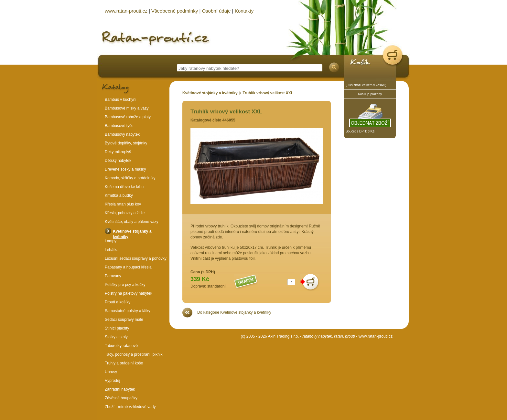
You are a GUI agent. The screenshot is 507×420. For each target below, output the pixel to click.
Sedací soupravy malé (124, 320)
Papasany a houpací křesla (128, 267)
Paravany (113, 276)
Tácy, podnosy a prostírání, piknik (134, 354)
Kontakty (244, 11)
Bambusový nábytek (122, 134)
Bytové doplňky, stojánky (126, 143)
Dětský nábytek (118, 161)
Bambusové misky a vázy (127, 108)
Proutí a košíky (118, 302)
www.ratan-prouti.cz (376, 336)
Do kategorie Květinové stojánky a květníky (234, 312)
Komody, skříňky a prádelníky (130, 178)
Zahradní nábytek (120, 389)
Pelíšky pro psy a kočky (125, 285)
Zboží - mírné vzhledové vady (130, 407)
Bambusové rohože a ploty (128, 117)
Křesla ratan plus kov (123, 204)
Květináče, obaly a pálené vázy (131, 222)
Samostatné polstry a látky (128, 311)
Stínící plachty (117, 328)
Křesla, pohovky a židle (125, 213)
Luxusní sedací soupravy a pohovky (136, 258)
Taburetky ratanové (121, 346)
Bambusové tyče (119, 126)
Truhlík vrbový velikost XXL (268, 93)
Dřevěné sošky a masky (125, 169)
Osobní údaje (216, 11)
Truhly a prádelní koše (124, 363)
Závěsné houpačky (121, 398)
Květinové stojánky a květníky (210, 93)
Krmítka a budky (119, 195)
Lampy (111, 241)
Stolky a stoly (116, 337)
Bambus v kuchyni (120, 100)
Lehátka (112, 250)
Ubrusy (111, 372)
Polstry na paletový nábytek (129, 293)
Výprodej (112, 381)
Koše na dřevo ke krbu (124, 187)
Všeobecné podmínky (175, 11)
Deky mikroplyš (118, 152)
